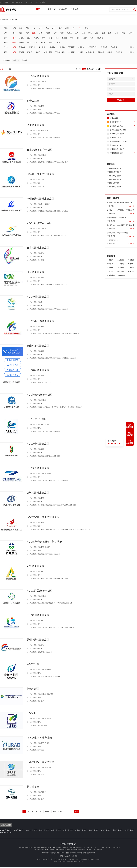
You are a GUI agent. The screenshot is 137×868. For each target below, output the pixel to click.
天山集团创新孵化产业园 (41, 762)
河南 (123, 33)
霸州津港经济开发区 (38, 640)
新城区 (38, 52)
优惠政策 (51, 9)
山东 (117, 33)
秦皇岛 (36, 38)
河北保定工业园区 (116, 153)
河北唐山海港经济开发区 (41, 321)
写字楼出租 (111, 275)
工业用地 (121, 264)
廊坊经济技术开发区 (38, 248)
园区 (7, 2)
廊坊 (85, 38)
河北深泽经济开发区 (38, 468)
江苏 (87, 28)
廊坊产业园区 (117, 830)
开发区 (21, 52)
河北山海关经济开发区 (39, 591)
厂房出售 (110, 271)
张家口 (64, 38)
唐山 (29, 38)
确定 (76, 812)
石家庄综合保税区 (116, 126)
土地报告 (110, 268)
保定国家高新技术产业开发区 (43, 517)
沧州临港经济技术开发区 (41, 199)
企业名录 (75, 9)
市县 (12, 2)
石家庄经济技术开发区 (39, 223)
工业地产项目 (60, 52)
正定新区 (32, 713)
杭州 (67, 28)
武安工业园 (33, 101)
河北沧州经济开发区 (38, 297)
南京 (41, 28)
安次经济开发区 (36, 566)
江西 (110, 33)
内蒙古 (48, 33)
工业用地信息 (13, 365)
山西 (41, 33)
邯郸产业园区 (44, 830)
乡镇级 (51, 43)
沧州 (92, 38)
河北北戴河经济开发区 (39, 395)
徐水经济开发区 (36, 125)
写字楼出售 (121, 275)
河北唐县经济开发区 (114, 183)
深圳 (74, 28)
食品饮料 (81, 47)
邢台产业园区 (56, 830)
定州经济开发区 (116, 122)
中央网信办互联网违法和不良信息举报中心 (64, 859)
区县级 (43, 43)
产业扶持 (110, 264)
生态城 (80, 52)
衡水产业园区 (105, 830)
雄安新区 (100, 38)
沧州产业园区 (129, 830)
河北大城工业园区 (37, 419)
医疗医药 (71, 47)
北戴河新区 (33, 689)
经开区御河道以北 (113, 240)
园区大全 (40, 9)
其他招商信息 (13, 375)
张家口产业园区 (81, 830)
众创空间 (119, 52)
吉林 (62, 33)
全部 (14, 28)
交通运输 (62, 47)
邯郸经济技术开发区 (38, 493)
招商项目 (19, 2)
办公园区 (71, 52)
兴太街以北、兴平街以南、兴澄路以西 (121, 210)
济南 (47, 28)
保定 (57, 38)
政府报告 (121, 268)
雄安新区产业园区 (6, 833)
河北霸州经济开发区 (38, 615)
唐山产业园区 (18, 830)
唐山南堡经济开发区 (38, 346)
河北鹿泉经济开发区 (38, 76)
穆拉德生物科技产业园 (39, 738)
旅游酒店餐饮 (93, 47)
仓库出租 (121, 271)
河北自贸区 (114, 118)
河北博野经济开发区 (114, 168)
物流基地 (101, 52)
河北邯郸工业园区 (116, 138)
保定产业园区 (68, 830)
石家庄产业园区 (6, 830)
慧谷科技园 (33, 787)
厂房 (31, 2)
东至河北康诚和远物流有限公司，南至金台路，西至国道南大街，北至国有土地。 (121, 203)
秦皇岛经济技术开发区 (39, 150)
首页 (2, 2)
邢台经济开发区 (36, 272)
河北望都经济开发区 (114, 172)
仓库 (36, 2)
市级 (36, 43)
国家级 (21, 43)
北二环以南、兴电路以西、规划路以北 (121, 225)
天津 (27, 28)
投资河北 (111, 256)
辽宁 (55, 33)
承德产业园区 (94, 830)
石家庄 (21, 38)
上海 (34, 28)
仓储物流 (104, 47)
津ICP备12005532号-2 (44, 859)
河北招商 (110, 260)
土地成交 (131, 264)
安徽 (97, 33)
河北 (80, 28)
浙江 (90, 33)
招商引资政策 (13, 360)
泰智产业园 (33, 664)
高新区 (30, 52)
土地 (26, 2)
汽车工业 (114, 47)
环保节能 (32, 47)
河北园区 (15, 20)
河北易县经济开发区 (114, 179)
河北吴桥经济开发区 (38, 370)
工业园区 (121, 260)
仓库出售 (131, 271)
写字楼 (42, 2)
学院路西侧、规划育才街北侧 (117, 233)
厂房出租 (131, 268)
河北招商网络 (5, 20)
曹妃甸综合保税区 (116, 145)
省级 (29, 43)
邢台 (50, 38)
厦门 (60, 28)
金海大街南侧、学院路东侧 (117, 218)
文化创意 (42, 47)
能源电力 (22, 47)
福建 (103, 33)
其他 (59, 43)
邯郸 (44, 38)
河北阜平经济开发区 (114, 187)
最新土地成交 (113, 198)
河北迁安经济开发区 (38, 444)
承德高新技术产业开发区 (41, 174)
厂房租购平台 (13, 370)
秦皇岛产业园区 (31, 830)
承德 (72, 38)
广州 (54, 28)
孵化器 (110, 52)
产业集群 (63, 9)
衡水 (78, 38)
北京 (21, 28)
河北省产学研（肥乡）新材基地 (44, 542)
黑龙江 (69, 33)
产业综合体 (90, 52)
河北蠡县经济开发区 (114, 176)
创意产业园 (48, 52)
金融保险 (52, 47)
